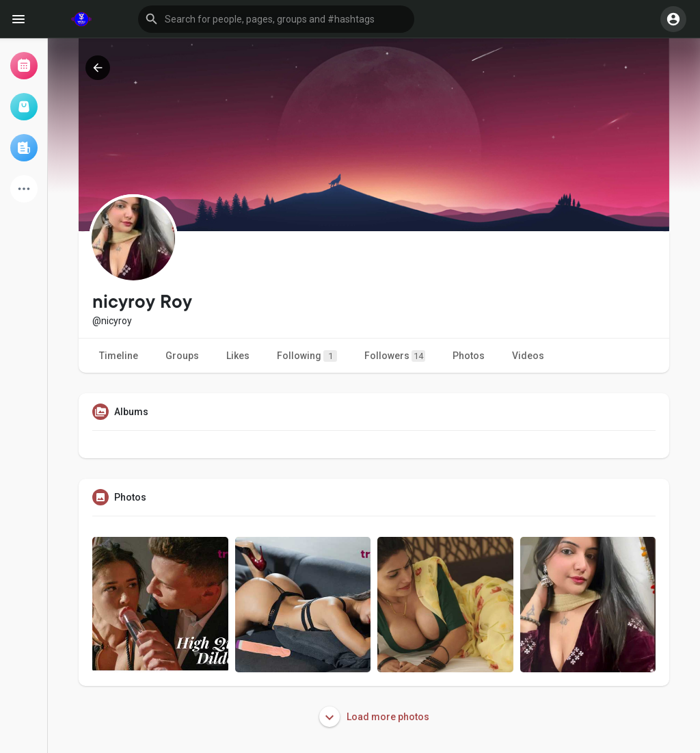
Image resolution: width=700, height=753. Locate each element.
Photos (469, 356)
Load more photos (374, 717)
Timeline (119, 356)
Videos (528, 356)
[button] (276, 19)
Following (307, 356)
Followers (395, 356)
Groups (182, 356)
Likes (238, 356)
